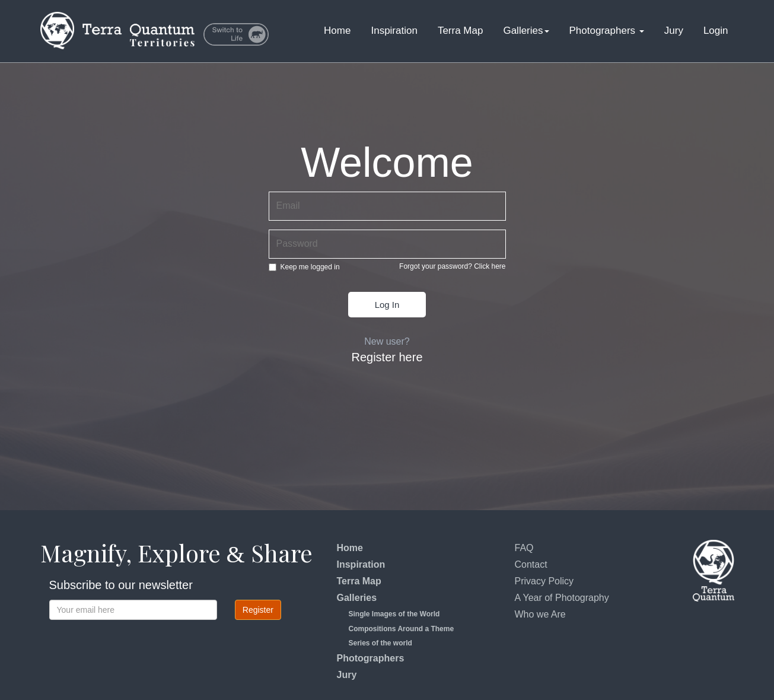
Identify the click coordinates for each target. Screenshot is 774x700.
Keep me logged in (304, 267)
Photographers (607, 31)
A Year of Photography (562, 598)
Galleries (526, 31)
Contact (531, 564)
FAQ (524, 548)
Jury (674, 31)
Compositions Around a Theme (402, 629)
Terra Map (461, 31)
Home (337, 31)
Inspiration (394, 31)
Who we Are (540, 614)
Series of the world (380, 643)
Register (258, 610)
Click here (490, 266)
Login (716, 31)
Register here (387, 357)
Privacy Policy (544, 581)
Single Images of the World (394, 614)
